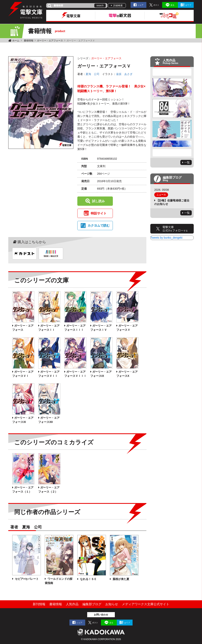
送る (172, 5)
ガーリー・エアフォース (50, 41)
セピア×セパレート (26, 579)
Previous (172, 72)
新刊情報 (39, 604)
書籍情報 (29, 41)
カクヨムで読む (99, 226)
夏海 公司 (93, 74)
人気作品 (72, 604)
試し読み (98, 201)
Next (172, 153)
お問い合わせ (101, 615)
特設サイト (99, 213)
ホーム (16, 41)
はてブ (188, 5)
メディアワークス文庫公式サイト (146, 604)
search (100, 6)
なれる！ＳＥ (88, 579)
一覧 (187, 162)
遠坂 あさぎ (124, 74)
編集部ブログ (92, 604)
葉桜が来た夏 (121, 579)
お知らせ (112, 604)
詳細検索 (118, 6)
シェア (140, 5)
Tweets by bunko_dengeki (166, 238)
